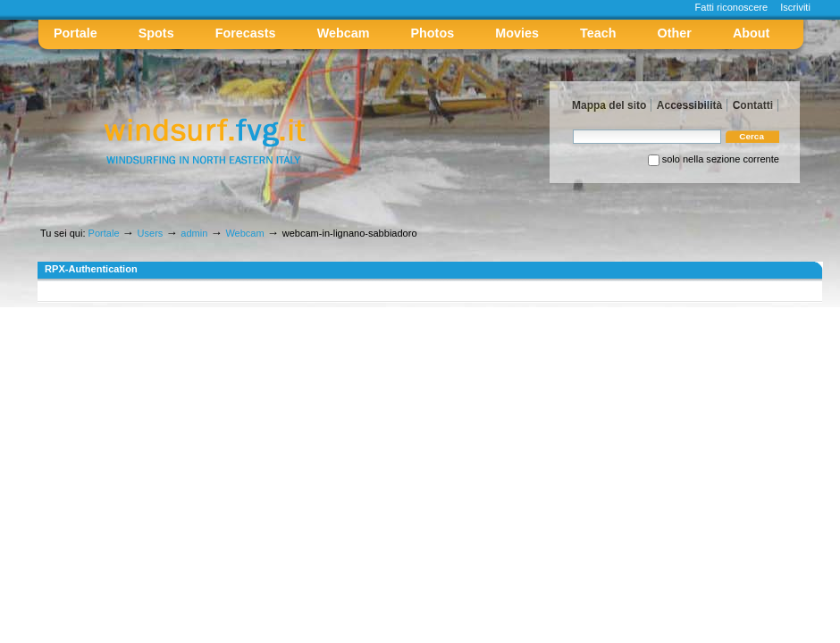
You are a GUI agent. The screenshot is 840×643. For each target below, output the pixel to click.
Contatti (753, 105)
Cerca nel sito (572, 129)
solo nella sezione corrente (721, 159)
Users (151, 233)
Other (675, 33)
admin (194, 233)
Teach (598, 33)
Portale (76, 33)
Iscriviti (795, 7)
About (751, 33)
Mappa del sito (609, 105)
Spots (156, 33)
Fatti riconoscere (732, 7)
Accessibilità (689, 105)
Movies (517, 33)
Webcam (344, 33)
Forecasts (246, 33)
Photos (433, 33)
